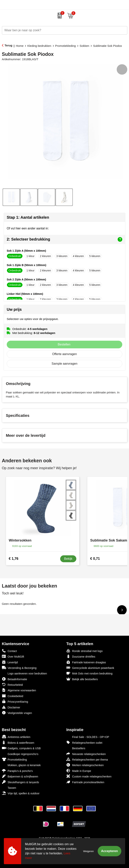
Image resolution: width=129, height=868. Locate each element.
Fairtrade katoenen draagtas (86, 662)
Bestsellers (76, 748)
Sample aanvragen (64, 364)
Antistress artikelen (16, 737)
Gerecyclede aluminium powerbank (90, 668)
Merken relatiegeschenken (85, 765)
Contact (9, 651)
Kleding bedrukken (39, 46)
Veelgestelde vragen (17, 713)
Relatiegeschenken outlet (84, 742)
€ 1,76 (14, 559)
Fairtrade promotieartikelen (85, 782)
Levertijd (10, 662)
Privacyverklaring (15, 701)
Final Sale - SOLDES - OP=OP (88, 737)
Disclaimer (11, 707)
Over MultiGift (13, 656)
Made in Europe (79, 771)
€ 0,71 (95, 559)
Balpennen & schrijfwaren (20, 776)
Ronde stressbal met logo (84, 651)
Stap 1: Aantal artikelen (28, 217)
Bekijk (68, 559)
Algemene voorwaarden (19, 690)
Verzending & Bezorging (19, 668)
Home (20, 46)
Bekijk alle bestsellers (82, 679)
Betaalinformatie (15, 679)
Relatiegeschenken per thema (87, 759)
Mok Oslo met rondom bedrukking (89, 673)
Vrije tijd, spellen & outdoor (21, 793)
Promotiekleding (66, 46)
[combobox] (60, 30)
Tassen (9, 788)
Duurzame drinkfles (81, 656)
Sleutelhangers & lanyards (20, 782)
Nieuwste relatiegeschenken (86, 754)
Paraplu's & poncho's (17, 771)
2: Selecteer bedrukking (64, 239)
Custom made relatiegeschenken (89, 776)
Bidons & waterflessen (18, 742)
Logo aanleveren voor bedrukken (25, 673)
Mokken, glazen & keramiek (21, 765)
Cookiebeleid (13, 696)
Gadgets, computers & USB (21, 748)
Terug (9, 45)
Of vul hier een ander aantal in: (28, 228)
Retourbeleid (12, 685)
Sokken (84, 46)
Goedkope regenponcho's (20, 754)
